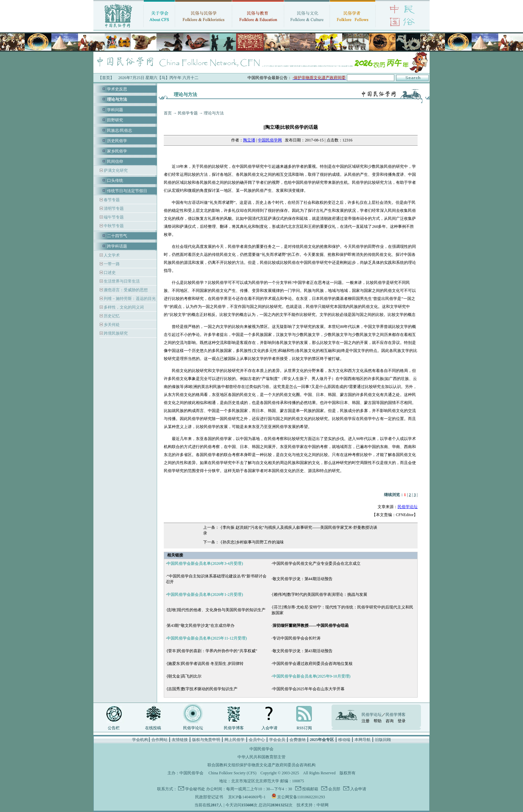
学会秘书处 (195, 789)
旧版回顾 (383, 740)
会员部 (334, 789)
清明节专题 (113, 209)
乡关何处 (111, 325)
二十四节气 (117, 236)
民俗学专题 (188, 113)
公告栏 (114, 728)
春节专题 (111, 200)
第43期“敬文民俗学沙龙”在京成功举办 (201, 626)
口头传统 (115, 180)
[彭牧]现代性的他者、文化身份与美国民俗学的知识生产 (216, 610)
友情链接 (180, 740)
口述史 (109, 273)
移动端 (344, 740)
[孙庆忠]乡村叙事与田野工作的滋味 (252, 542)
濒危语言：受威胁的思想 (125, 290)
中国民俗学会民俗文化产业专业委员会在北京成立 (317, 563)
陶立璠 (249, 140)
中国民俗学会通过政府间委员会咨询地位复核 (313, 664)
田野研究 (115, 120)
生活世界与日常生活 (121, 281)
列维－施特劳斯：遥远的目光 (129, 299)
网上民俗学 (234, 740)
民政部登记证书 (209, 797)
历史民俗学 (117, 141)
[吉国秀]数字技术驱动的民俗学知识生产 (202, 689)
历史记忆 (111, 316)
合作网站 (159, 740)
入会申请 (270, 728)
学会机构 (140, 740)
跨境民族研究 (115, 333)
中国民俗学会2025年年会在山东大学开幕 (309, 689)
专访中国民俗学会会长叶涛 (297, 638)
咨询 (390, 721)
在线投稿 (153, 728)
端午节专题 (113, 217)
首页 (168, 113)
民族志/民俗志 (120, 130)
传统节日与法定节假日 (127, 191)
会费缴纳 (298, 740)
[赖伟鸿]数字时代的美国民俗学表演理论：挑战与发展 (320, 594)
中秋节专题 (113, 226)
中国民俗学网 (270, 140)
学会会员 (277, 740)
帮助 (378, 721)
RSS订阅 (304, 728)
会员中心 (257, 740)
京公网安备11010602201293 (301, 797)
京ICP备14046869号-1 (247, 797)
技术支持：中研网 (313, 805)
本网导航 (363, 740)
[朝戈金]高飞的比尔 (184, 676)
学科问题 (115, 110)
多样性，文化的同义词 (123, 307)
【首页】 (106, 78)
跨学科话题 (117, 246)
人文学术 (111, 255)
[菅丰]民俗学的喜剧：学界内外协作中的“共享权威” (212, 651)
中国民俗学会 (191, 773)
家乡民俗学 (117, 151)
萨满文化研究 (115, 170)
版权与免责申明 (206, 740)
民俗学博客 (234, 728)
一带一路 (111, 264)
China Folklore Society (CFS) (232, 773)
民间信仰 (115, 161)
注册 (366, 721)
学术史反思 (117, 89)
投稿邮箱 (310, 789)
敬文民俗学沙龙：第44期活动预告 (303, 579)
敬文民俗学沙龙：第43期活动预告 (303, 651)
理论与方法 (214, 113)
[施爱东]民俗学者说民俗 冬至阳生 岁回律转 (205, 664)
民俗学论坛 (408, 507)
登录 (402, 721)
